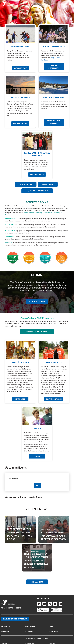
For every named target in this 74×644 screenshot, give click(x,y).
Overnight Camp (20, 68)
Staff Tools (54, 632)
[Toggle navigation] (70, 4)
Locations (5, 632)
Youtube (44, 604)
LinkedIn (61, 604)
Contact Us (6, 627)
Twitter (39, 604)
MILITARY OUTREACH (54, 399)
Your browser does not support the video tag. (37, 14)
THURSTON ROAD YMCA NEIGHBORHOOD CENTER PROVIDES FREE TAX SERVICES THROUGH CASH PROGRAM (37, 561)
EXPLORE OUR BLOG (20, 124)
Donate (37, 456)
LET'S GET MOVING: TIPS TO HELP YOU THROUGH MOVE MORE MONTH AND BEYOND (20, 534)
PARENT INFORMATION (54, 67)
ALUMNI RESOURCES (37, 302)
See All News (37, 582)
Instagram (50, 604)
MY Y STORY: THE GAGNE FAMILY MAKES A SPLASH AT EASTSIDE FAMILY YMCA (54, 536)
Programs (29, 632)
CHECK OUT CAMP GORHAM (54, 122)
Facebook (55, 604)
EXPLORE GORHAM (37, 175)
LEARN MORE (20, 399)
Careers (52, 627)
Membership (30, 627)
